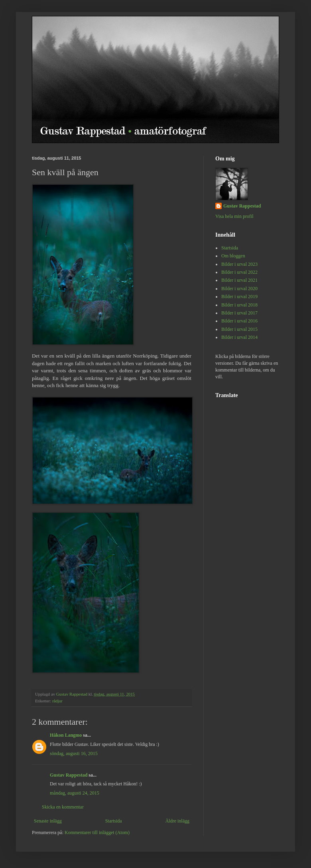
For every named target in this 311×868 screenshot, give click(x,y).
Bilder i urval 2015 (239, 329)
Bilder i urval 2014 (239, 337)
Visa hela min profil (234, 216)
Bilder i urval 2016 (239, 321)
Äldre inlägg (177, 821)
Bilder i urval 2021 (239, 280)
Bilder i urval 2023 (239, 264)
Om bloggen (233, 256)
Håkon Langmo (66, 735)
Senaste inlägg (48, 821)
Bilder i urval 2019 (239, 297)
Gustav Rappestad (69, 775)
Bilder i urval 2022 (239, 272)
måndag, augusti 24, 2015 (75, 793)
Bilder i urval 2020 (239, 289)
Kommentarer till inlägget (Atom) (97, 832)
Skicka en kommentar (63, 807)
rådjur (57, 701)
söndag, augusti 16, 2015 (74, 753)
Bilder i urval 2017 (239, 313)
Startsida (114, 821)
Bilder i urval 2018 (239, 305)
